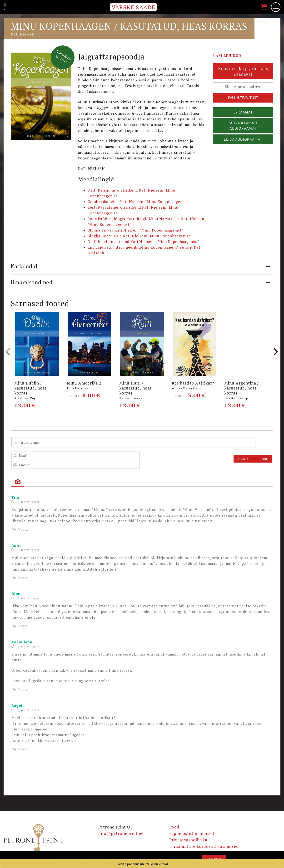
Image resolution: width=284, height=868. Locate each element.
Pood (174, 827)
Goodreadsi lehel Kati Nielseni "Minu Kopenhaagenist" (138, 202)
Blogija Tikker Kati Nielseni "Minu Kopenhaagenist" (135, 230)
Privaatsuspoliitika (188, 840)
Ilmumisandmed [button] (140, 282)
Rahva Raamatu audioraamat (243, 126)
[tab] (142, 266)
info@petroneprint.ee (121, 833)
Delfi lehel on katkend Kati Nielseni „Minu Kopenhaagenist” (144, 242)
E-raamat (243, 112)
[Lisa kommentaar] (253, 459)
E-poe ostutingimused (192, 833)
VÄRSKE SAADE (133, 7)
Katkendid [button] (140, 266)
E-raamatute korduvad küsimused (204, 846)
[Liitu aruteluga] (134, 442)
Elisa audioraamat (243, 139)
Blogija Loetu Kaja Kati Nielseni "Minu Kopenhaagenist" (140, 236)
